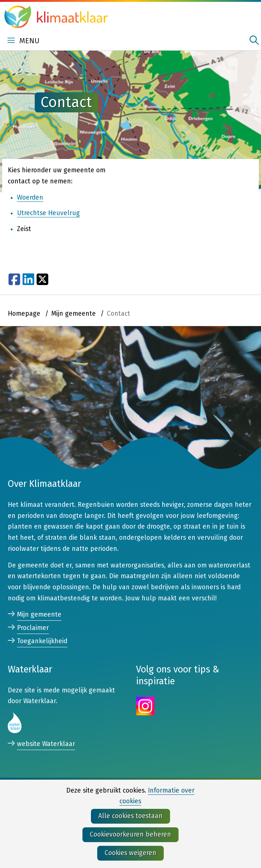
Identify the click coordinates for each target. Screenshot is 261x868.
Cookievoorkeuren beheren (130, 835)
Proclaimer (33, 628)
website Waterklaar (46, 744)
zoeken (254, 40)
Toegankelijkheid (42, 641)
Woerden (30, 198)
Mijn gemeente (39, 615)
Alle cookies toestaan (130, 816)
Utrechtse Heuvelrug (48, 213)
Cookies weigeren (130, 853)
